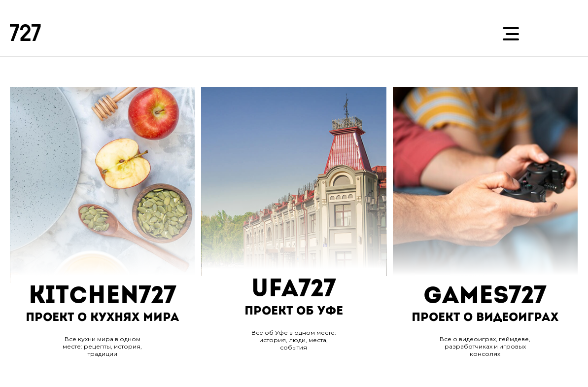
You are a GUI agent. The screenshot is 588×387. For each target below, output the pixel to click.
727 (26, 35)
